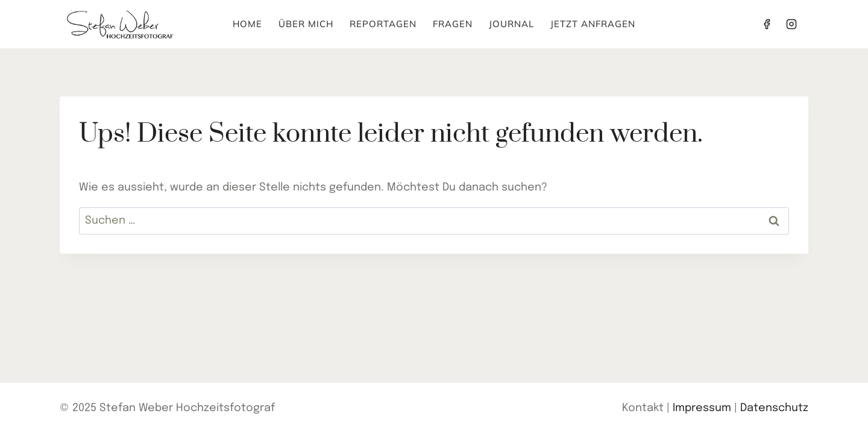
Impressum (702, 408)
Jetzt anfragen (593, 24)
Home (247, 24)
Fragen (453, 24)
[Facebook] (767, 24)
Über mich (306, 24)
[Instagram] (791, 24)
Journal (511, 24)
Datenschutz (774, 408)
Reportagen (383, 24)
